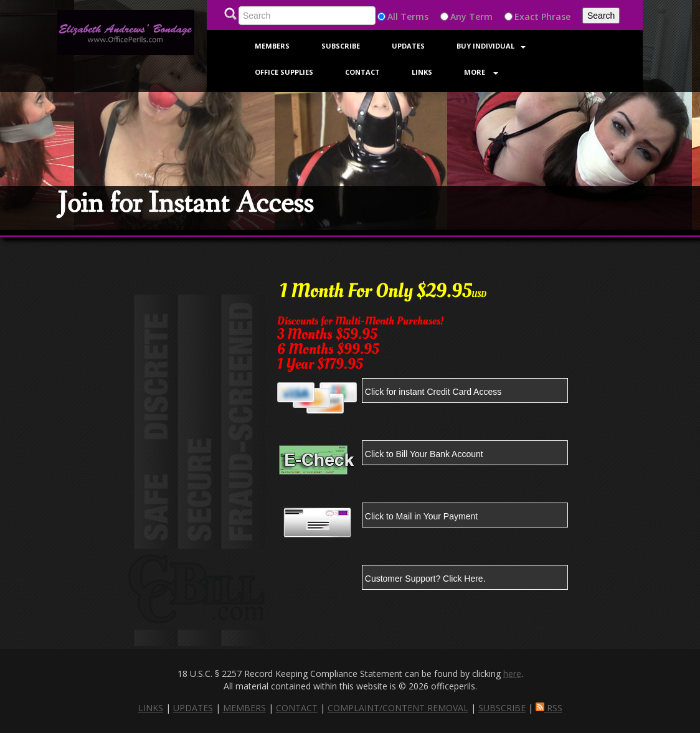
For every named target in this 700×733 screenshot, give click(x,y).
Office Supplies (284, 72)
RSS (549, 708)
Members (272, 46)
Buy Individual (491, 46)
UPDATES (193, 708)
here (512, 674)
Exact (527, 17)
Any (458, 17)
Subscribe (341, 46)
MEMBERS (244, 708)
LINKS (151, 708)
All (393, 17)
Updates (408, 46)
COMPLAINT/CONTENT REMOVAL (398, 708)
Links (422, 72)
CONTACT (297, 708)
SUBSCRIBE (502, 708)
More (481, 72)
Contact (362, 72)
